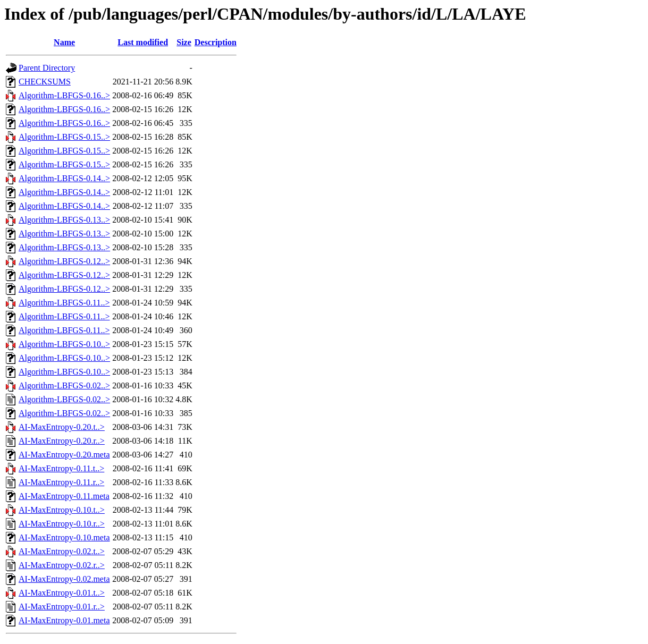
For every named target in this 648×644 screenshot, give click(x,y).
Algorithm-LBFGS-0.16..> (64, 95)
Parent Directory (47, 68)
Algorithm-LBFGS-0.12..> (64, 261)
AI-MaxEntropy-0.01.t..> (62, 593)
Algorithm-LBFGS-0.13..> (64, 220)
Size (184, 42)
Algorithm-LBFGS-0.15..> (64, 137)
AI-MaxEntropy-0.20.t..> (62, 427)
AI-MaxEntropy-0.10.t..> (62, 510)
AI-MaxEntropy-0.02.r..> (62, 565)
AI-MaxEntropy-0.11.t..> (61, 468)
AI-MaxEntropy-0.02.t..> (62, 551)
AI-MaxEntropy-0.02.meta (64, 579)
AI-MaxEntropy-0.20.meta (64, 455)
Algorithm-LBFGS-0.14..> (64, 178)
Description (216, 42)
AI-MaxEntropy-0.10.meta (64, 537)
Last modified (143, 42)
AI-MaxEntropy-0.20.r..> (62, 441)
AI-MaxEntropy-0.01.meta (64, 620)
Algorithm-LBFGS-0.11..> (64, 303)
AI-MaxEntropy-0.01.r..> (62, 607)
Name (64, 42)
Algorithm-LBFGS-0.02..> (64, 385)
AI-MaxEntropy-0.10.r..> (62, 524)
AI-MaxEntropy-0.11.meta (64, 496)
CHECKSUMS (45, 82)
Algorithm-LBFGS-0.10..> (64, 344)
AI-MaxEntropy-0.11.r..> (61, 482)
